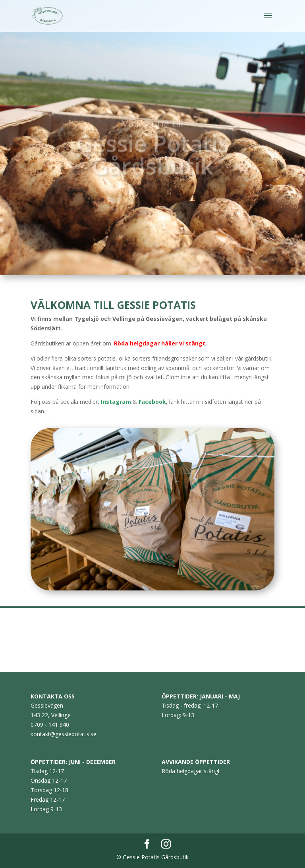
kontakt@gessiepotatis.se (64, 734)
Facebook (152, 402)
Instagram (116, 402)
